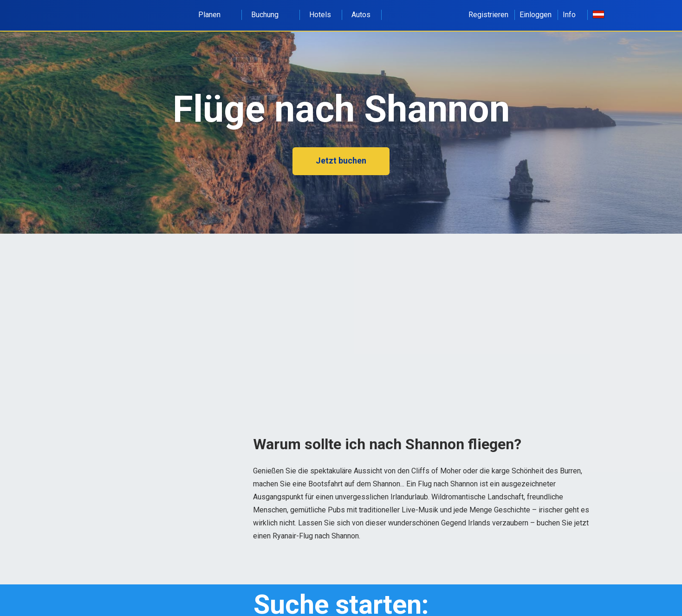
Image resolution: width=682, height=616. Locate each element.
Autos (361, 15)
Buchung (270, 15)
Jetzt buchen (341, 161)
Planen (214, 15)
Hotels (320, 15)
